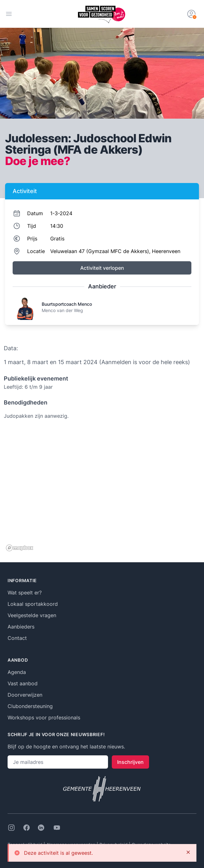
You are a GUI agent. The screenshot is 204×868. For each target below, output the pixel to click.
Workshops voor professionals (44, 717)
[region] (102, 490)
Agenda (17, 672)
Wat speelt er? (25, 593)
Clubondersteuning (30, 706)
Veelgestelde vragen (32, 615)
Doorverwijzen (25, 695)
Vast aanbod (23, 683)
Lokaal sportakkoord (33, 604)
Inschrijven (130, 762)
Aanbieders (21, 627)
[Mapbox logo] (20, 548)
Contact (17, 638)
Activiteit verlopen (102, 268)
